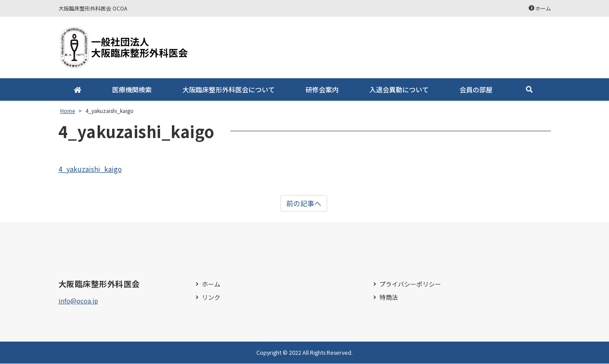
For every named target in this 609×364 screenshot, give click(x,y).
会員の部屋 (476, 89)
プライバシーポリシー (410, 285)
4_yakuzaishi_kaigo (90, 169)
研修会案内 (322, 89)
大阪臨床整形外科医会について (229, 89)
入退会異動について (399, 89)
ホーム (543, 8)
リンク (211, 297)
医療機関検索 (132, 89)
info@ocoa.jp (78, 301)
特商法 (389, 297)
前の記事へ (304, 204)
